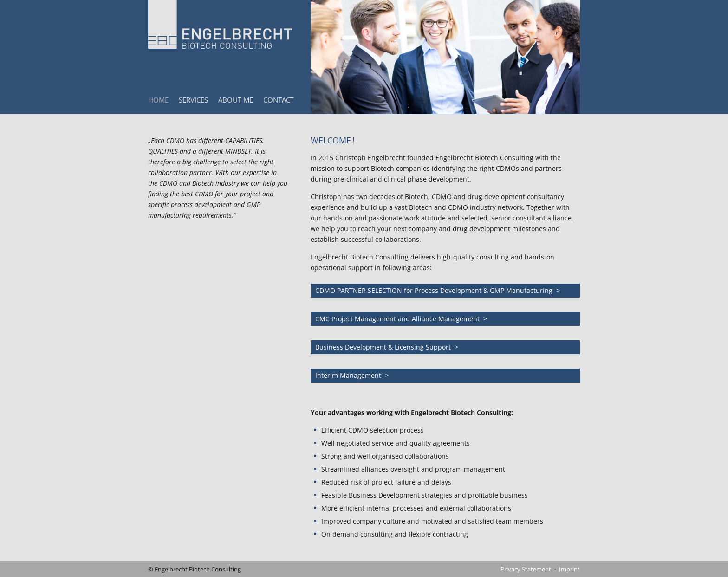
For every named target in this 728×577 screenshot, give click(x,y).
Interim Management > (352, 375)
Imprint (569, 569)
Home (158, 100)
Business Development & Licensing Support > (387, 347)
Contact (279, 100)
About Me (236, 100)
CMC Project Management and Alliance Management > (401, 319)
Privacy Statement (526, 569)
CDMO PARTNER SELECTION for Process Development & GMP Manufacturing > (438, 290)
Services (193, 100)
